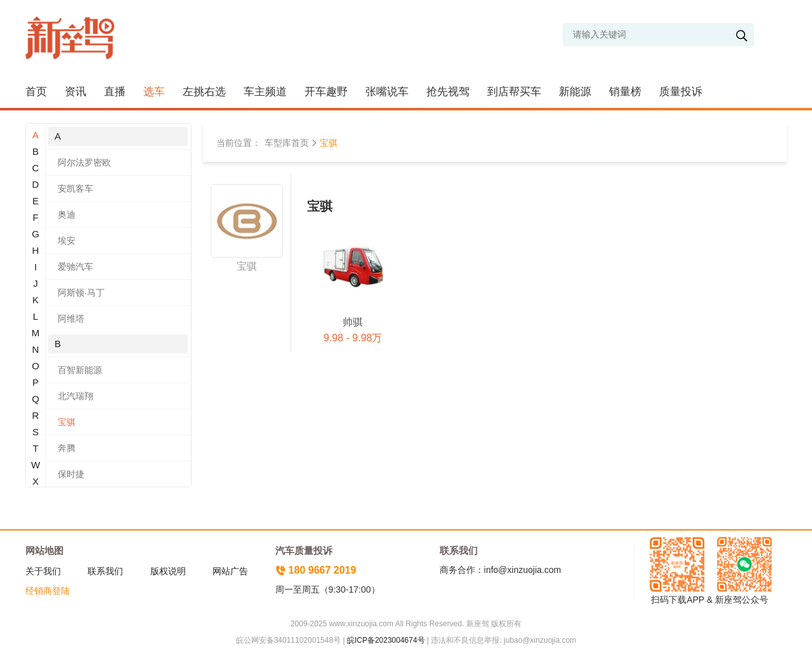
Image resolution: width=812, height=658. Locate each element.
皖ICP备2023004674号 (386, 640)
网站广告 (230, 571)
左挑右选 (204, 92)
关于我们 (43, 571)
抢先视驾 (448, 92)
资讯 (75, 92)
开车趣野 (326, 92)
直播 (115, 92)
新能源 (575, 92)
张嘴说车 (387, 92)
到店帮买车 (514, 92)
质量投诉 (681, 92)
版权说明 (168, 571)
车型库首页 (287, 143)
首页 (36, 92)
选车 (154, 92)
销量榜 (625, 92)
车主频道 (265, 92)
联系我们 (105, 571)
